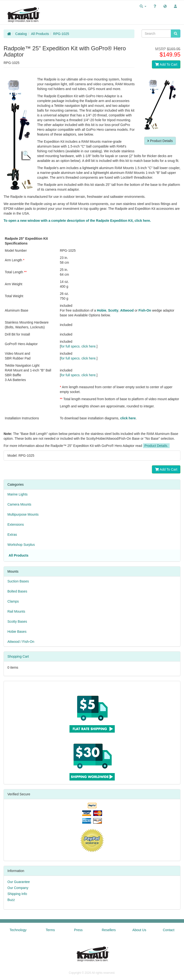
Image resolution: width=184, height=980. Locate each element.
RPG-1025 (61, 34)
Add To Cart (166, 64)
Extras (12, 535)
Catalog (21, 34)
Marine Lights (17, 494)
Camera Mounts (19, 504)
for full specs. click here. (79, 346)
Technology (18, 930)
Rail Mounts (16, 611)
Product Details (160, 141)
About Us (139, 930)
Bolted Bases (17, 591)
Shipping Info (17, 894)
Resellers (109, 930)
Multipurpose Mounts (23, 514)
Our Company (18, 888)
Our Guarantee (19, 882)
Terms (50, 930)
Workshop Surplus (21, 545)
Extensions (16, 524)
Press (78, 930)
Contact (169, 930)
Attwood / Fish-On (21, 642)
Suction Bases (18, 581)
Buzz (11, 900)
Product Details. (156, 446)
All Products (40, 34)
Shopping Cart (18, 656)
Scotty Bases (17, 621)
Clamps (13, 601)
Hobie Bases (17, 632)
